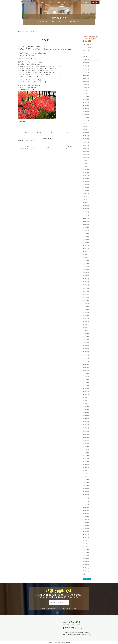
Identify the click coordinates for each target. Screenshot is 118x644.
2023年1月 (86, 121)
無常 (84, 53)
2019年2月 (86, 245)
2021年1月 (86, 194)
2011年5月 (86, 525)
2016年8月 (86, 337)
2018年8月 (86, 264)
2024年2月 (86, 84)
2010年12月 (86, 541)
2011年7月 (86, 519)
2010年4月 (86, 565)
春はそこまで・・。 (88, 50)
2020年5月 (86, 218)
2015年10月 (86, 367)
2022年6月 (86, 142)
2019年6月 (86, 233)
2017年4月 (86, 312)
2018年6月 (86, 270)
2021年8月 (86, 172)
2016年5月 (86, 346)
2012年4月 (86, 495)
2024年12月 (86, 69)
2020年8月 (86, 209)
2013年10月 (86, 440)
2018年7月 (86, 267)
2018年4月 (86, 276)
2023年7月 (86, 102)
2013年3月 (86, 461)
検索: (84, 574)
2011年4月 (86, 528)
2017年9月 (86, 297)
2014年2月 (86, 428)
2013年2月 (86, 465)
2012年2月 (86, 501)
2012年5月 (86, 492)
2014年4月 (86, 422)
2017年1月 (86, 322)
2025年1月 (86, 66)
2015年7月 (86, 376)
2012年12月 (86, 471)
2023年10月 (86, 93)
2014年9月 (86, 407)
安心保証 (58, 2)
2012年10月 (86, 477)
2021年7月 (86, 176)
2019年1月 (86, 249)
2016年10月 (86, 331)
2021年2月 (86, 191)
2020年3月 (86, 224)
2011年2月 (86, 535)
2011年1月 (86, 538)
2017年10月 (86, 294)
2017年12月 (86, 288)
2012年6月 (86, 489)
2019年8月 (86, 227)
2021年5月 (86, 182)
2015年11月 (86, 364)
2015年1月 (86, 395)
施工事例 (49, 2)
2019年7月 (86, 230)
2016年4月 (86, 349)
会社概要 (85, 2)
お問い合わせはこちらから (60, 603)
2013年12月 (86, 434)
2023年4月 (86, 112)
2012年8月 (86, 483)
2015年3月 (86, 388)
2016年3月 (86, 352)
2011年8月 (86, 516)
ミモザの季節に (87, 47)
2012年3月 (86, 498)
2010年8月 (86, 553)
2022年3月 (86, 151)
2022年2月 (86, 154)
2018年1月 (86, 285)
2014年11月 (86, 401)
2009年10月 (86, 571)
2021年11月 (86, 163)
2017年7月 (86, 303)
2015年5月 (86, 382)
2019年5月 (86, 236)
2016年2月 (86, 355)
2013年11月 (86, 437)
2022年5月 (86, 145)
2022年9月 (86, 133)
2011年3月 (86, 531)
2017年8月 (86, 300)
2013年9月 (86, 443)
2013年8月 (86, 446)
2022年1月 (86, 157)
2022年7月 (86, 139)
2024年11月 (86, 72)
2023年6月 (86, 105)
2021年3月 (86, 188)
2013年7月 (86, 449)
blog (23, 32)
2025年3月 (86, 63)
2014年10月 (86, 404)
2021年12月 (86, 160)
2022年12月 (86, 124)
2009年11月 (86, 568)
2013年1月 (86, 468)
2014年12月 (86, 398)
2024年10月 (86, 75)
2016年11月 (86, 328)
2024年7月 (86, 78)
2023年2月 (86, 118)
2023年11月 (86, 90)
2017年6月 (86, 306)
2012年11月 (86, 474)
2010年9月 (86, 550)
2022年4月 (86, 148)
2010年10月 (86, 547)
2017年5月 (86, 309)
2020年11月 (86, 200)
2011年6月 (86, 522)
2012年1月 (86, 504)
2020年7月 (86, 212)
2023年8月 (86, 99)
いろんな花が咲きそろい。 (90, 44)
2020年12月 (86, 197)
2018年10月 (86, 258)
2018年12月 (86, 252)
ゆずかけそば (70, 148)
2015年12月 (86, 361)
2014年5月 (86, 419)
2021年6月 (86, 179)
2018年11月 (86, 255)
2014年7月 (86, 413)
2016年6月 (86, 343)
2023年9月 (86, 96)
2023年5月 (86, 109)
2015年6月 (86, 379)
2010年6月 (86, 559)
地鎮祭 (85, 56)
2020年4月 (86, 221)
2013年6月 (86, 452)
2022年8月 (86, 136)
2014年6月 (86, 416)
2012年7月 (86, 486)
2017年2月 (86, 319)
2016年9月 (86, 334)
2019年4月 (86, 239)
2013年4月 (86, 458)
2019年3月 (86, 242)
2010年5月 (86, 562)
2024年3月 (86, 81)
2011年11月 (86, 510)
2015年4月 (86, 385)
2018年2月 (86, 282)
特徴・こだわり (75, 2)
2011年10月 (86, 513)
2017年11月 (86, 291)
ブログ (66, 2)
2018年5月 (86, 273)
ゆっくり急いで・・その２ (27, 148)
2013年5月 (86, 455)
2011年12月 (86, 507)
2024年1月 (86, 87)
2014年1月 (86, 431)
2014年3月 (86, 425)
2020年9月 (86, 206)
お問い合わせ (95, 2)
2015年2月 (86, 392)
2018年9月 (86, 261)
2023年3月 (86, 115)
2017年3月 (86, 315)
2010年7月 (86, 556)
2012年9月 (86, 480)
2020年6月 (86, 215)
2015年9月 (86, 370)
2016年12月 (86, 325)
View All (47, 148)
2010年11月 (86, 544)
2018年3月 (86, 279)
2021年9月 (86, 169)
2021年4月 (86, 185)
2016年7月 (86, 340)
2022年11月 (86, 127)
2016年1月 (86, 358)
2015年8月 (86, 373)
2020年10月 (86, 203)
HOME (42, 2)
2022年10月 (86, 130)
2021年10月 (86, 166)
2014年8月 (86, 410)
